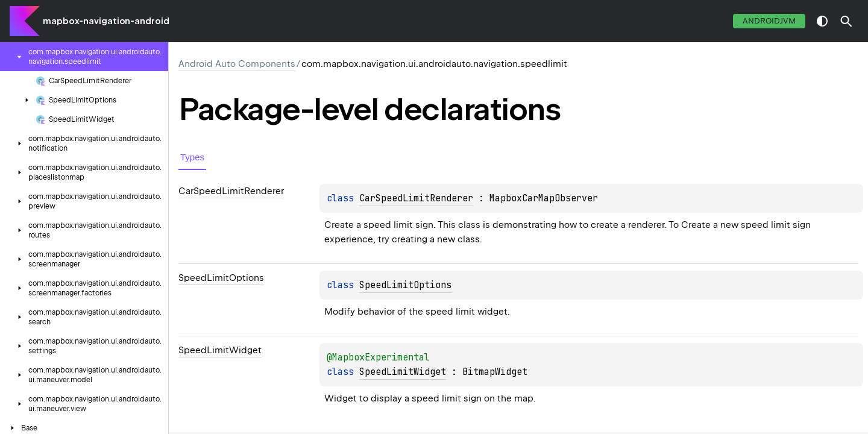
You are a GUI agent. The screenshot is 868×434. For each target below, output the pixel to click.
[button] (846, 21)
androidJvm (769, 21)
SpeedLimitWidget (403, 372)
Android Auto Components (237, 64)
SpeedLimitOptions (405, 285)
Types (192, 157)
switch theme (822, 21)
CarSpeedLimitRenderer (416, 198)
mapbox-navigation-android (106, 21)
